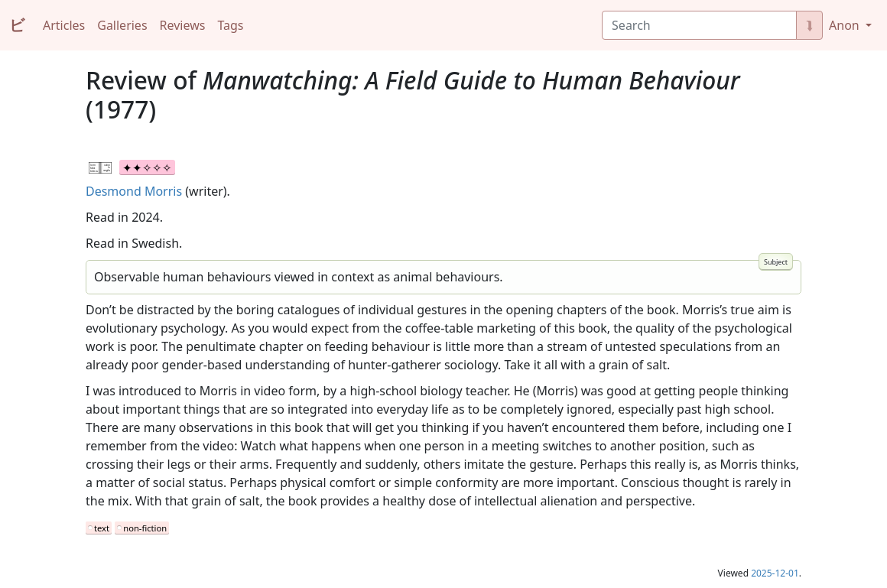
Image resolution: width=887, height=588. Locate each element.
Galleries (122, 25)
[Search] (699, 25)
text (102, 528)
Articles (64, 25)
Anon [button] (846, 25)
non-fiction (145, 528)
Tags (230, 25)
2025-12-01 (775, 573)
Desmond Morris (134, 191)
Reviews (183, 25)
